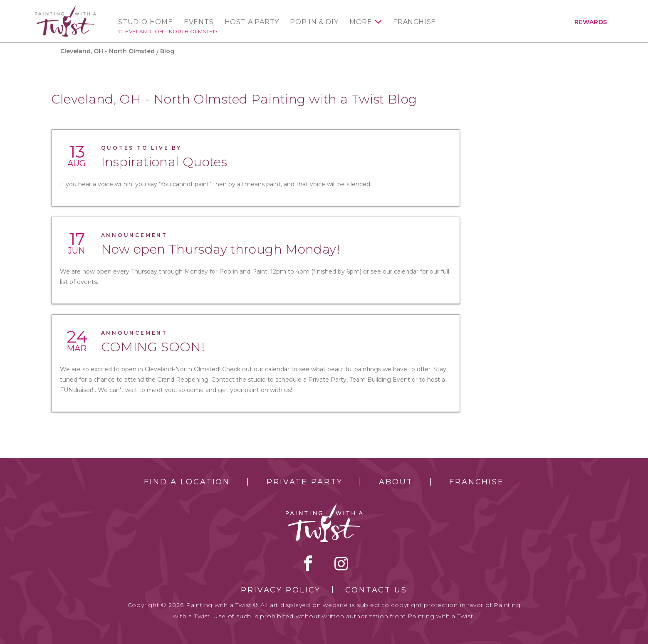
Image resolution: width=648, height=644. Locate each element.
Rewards (591, 22)
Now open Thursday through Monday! (220, 249)
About (396, 482)
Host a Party (252, 22)
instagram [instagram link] (341, 563)
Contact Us (376, 590)
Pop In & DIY (314, 22)
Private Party (304, 482)
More (361, 22)
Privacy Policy (281, 590)
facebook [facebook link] (308, 563)
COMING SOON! (153, 347)
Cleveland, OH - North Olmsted (168, 31)
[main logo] (66, 10)
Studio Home (146, 22)
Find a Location (187, 482)
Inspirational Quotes (164, 162)
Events (199, 22)
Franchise (414, 22)
